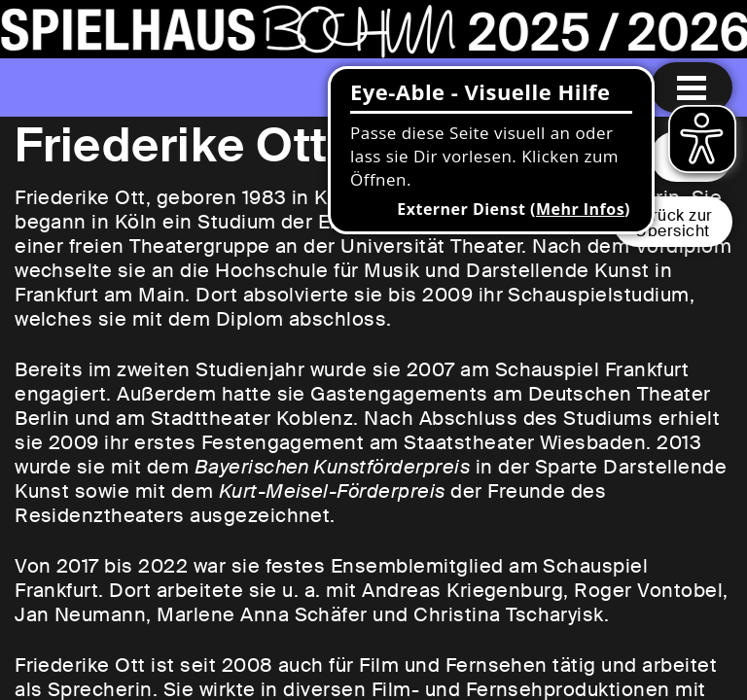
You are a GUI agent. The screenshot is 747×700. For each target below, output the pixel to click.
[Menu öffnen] (692, 87)
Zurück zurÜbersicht (673, 223)
